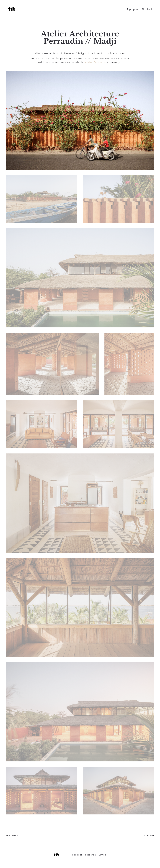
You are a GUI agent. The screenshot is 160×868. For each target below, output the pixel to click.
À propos (132, 9)
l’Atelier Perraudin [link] (95, 62)
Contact (147, 9)
